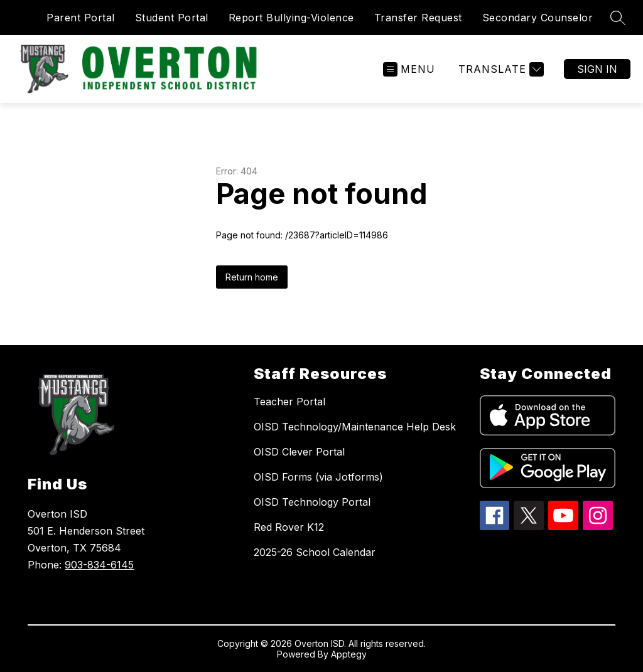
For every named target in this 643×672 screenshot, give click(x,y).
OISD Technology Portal (312, 502)
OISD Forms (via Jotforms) (318, 477)
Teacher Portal (289, 402)
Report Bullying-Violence (291, 18)
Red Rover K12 (289, 527)
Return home (252, 277)
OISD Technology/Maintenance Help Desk (355, 427)
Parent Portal (81, 18)
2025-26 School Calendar (315, 552)
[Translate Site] (500, 69)
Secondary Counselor (538, 18)
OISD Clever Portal (299, 452)
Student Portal (172, 18)
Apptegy (349, 654)
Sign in (597, 69)
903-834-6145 (99, 565)
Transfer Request (418, 18)
